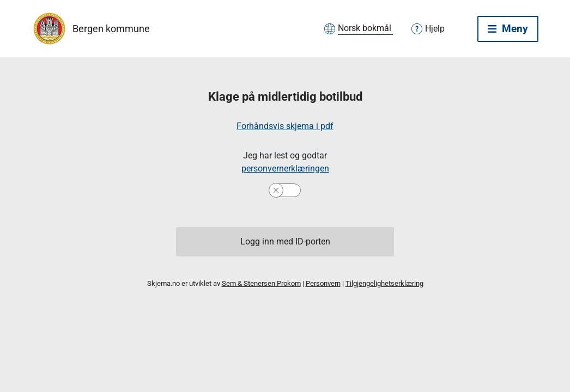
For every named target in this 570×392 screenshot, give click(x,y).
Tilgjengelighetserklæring (384, 283)
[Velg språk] (365, 29)
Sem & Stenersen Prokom (261, 283)
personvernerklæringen (285, 169)
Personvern (323, 283)
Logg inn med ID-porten (285, 241)
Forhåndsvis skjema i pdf (285, 126)
